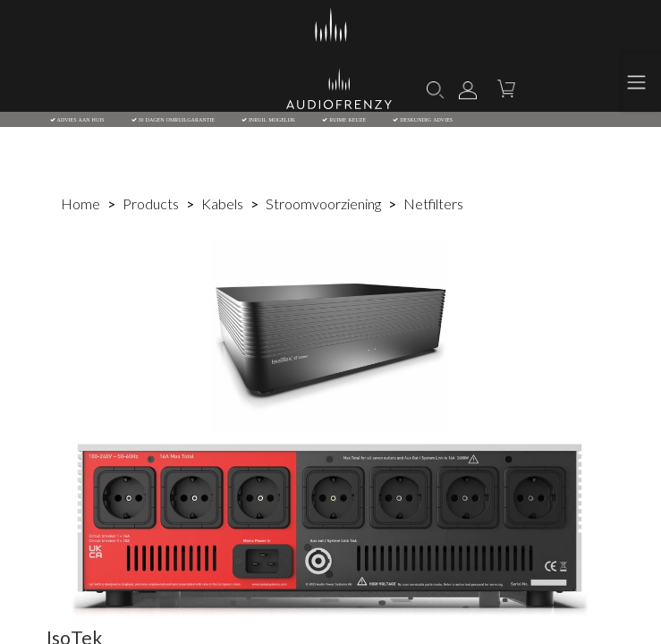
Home (81, 203)
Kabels (222, 203)
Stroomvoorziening (323, 203)
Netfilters (433, 203)
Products (151, 203)
